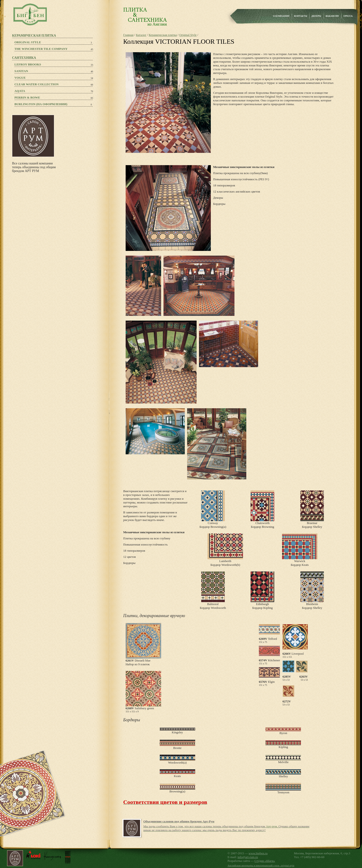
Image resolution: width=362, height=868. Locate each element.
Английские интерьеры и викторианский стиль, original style (261, 865)
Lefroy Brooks (28, 64)
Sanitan (21, 71)
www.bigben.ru (258, 853)
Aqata (20, 91)
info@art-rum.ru (248, 857)
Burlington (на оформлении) (41, 104)
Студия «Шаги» (265, 861)
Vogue (20, 78)
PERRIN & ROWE (27, 97)
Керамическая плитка (163, 35)
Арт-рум (271, 826)
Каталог (141, 35)
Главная (128, 35)
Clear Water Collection (37, 84)
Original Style (28, 42)
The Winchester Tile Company (41, 49)
